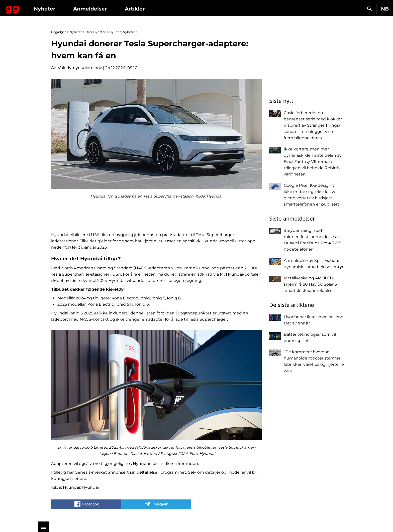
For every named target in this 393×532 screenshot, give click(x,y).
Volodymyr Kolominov (80, 68)
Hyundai (90, 487)
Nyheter (87, 9)
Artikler (177, 9)
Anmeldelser (133, 9)
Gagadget (34, 7)
